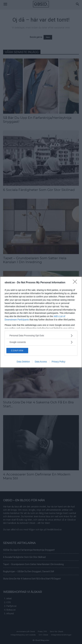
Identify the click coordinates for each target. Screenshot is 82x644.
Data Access (41, 362)
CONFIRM (17, 351)
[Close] (76, 283)
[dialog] (41, 322)
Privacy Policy (58, 362)
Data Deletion (23, 362)
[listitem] (41, 336)
